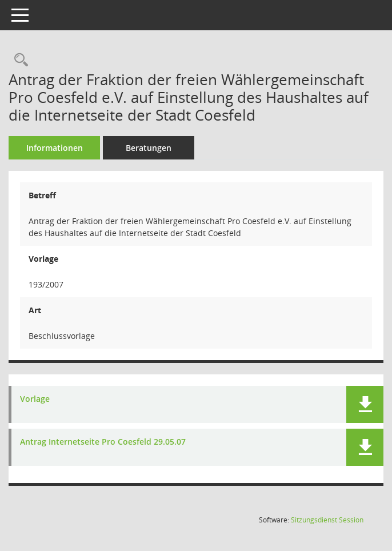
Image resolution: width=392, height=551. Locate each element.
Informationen (55, 148)
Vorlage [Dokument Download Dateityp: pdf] (35, 399)
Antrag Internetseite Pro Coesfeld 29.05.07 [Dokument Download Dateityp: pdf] (103, 442)
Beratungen (149, 148)
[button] (365, 404)
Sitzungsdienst (327, 520)
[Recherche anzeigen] (18, 60)
